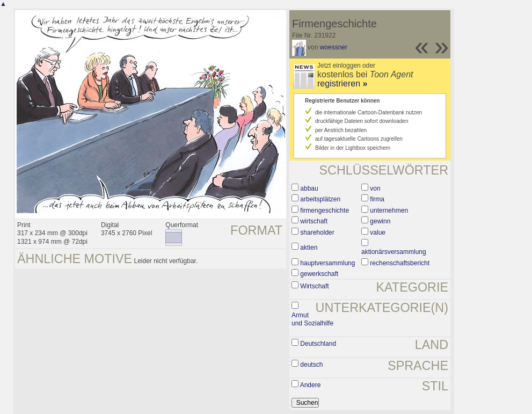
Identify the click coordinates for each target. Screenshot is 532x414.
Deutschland (318, 344)
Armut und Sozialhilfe (312, 319)
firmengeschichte (325, 210)
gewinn (380, 221)
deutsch (311, 365)
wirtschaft (314, 221)
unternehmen (389, 210)
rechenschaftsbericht (400, 263)
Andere (311, 385)
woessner (334, 47)
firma (377, 199)
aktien (309, 248)
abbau (309, 188)
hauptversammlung (327, 263)
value (378, 233)
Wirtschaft (314, 286)
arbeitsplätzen (320, 199)
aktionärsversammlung (394, 252)
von (375, 188)
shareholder (317, 233)
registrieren (342, 83)
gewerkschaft (319, 274)
